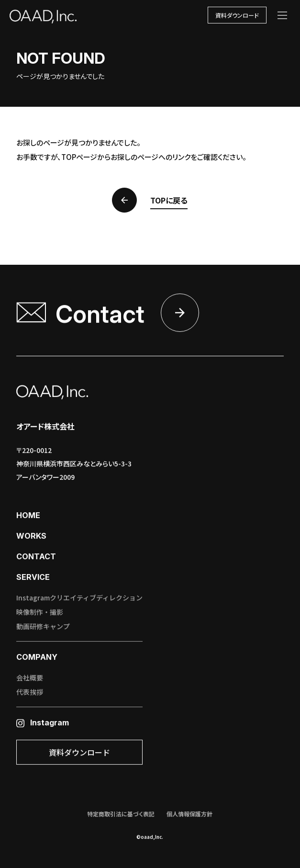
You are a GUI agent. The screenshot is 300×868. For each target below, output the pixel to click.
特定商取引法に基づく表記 (121, 815)
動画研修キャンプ (43, 627)
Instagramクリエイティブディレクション (79, 598)
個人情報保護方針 (189, 815)
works (31, 537)
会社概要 (30, 678)
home (28, 516)
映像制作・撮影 (40, 613)
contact (36, 557)
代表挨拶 (30, 693)
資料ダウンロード (237, 15)
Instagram (43, 723)
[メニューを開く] (282, 15)
